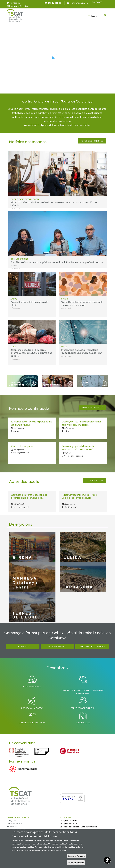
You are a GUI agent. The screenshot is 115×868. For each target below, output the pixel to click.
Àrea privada (79, 4)
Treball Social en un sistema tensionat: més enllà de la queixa (82, 304)
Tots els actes (94, 481)
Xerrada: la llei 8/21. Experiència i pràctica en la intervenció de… (29, 496)
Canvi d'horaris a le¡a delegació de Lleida (29, 304)
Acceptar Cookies (76, 856)
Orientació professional (32, 717)
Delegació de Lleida (68, 824)
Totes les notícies (92, 141)
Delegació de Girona (69, 821)
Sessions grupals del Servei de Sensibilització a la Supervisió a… (79, 448)
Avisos (14, 299)
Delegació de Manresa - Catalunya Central (78, 827)
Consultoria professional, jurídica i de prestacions (83, 692)
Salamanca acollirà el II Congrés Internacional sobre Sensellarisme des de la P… (31, 353)
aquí (64, 850)
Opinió (65, 299)
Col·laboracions (19, 259)
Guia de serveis (57, 646)
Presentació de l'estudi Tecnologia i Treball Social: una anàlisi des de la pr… (82, 351)
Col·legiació (23, 646)
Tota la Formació (93, 408)
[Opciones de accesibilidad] (107, 860)
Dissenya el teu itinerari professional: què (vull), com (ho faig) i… (82, 423)
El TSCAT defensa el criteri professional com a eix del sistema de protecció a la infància (54, 204)
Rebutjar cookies (76, 863)
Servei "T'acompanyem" (83, 702)
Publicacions (83, 717)
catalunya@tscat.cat (20, 6)
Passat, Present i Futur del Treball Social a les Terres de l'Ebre (80, 496)
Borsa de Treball (32, 681)
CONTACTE (97, 2)
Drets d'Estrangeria (22, 446)
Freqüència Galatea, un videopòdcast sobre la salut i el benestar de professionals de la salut (57, 264)
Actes (13, 347)
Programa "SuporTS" (32, 702)
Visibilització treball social (25, 199)
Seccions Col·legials (92, 646)
